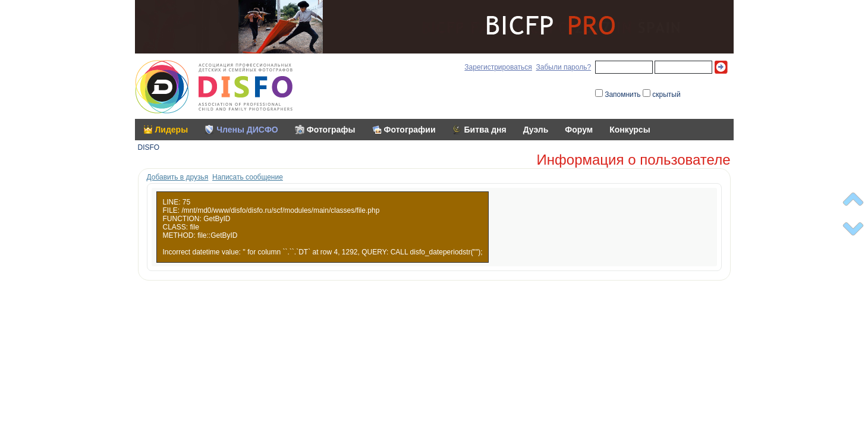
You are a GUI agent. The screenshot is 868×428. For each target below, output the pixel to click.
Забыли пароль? (563, 67)
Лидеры (172, 130)
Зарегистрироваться (498, 67)
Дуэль (536, 130)
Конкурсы (630, 130)
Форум (579, 130)
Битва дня (485, 130)
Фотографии (410, 130)
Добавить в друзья (178, 177)
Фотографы (331, 130)
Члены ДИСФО (247, 130)
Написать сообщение (248, 177)
